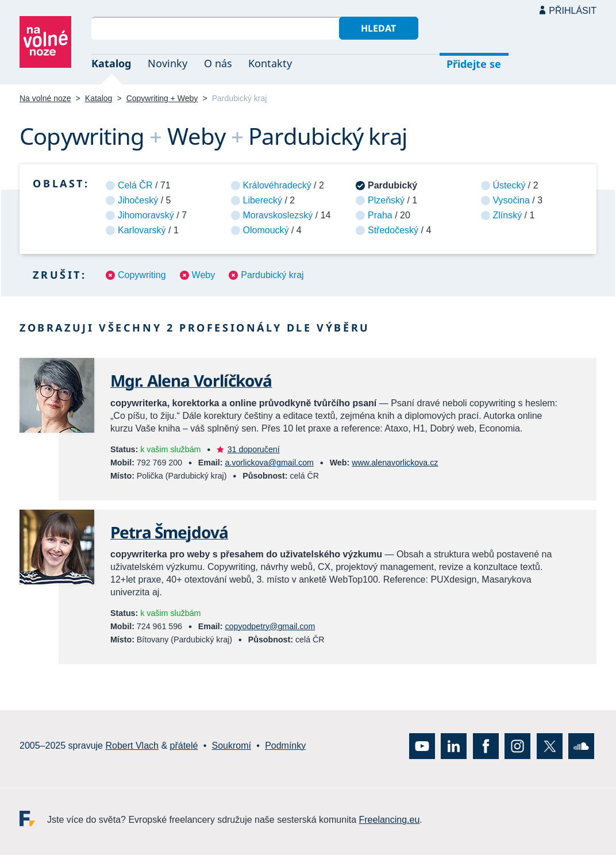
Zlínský (508, 215)
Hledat (378, 28)
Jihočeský (138, 200)
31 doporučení (254, 449)
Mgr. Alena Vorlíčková (191, 380)
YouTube (422, 746)
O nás (218, 63)
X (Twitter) (550, 746)
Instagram (517, 746)
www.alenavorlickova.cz (395, 463)
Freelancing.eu (33, 818)
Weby (204, 275)
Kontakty (270, 63)
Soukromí (232, 746)
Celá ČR (135, 185)
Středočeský (393, 230)
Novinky (168, 63)
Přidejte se (474, 64)
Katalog (111, 63)
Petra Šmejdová (169, 532)
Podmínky (285, 746)
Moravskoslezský (278, 215)
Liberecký (263, 200)
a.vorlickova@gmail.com (269, 463)
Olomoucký (266, 230)
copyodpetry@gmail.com (270, 626)
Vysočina (511, 200)
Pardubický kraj (272, 275)
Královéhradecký (277, 185)
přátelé (184, 746)
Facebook (486, 746)
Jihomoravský (146, 215)
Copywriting (142, 275)
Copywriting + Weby (162, 98)
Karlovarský (142, 230)
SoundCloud (581, 746)
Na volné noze (45, 98)
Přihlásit (573, 11)
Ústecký (509, 185)
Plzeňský (386, 200)
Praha (380, 215)
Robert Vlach (132, 746)
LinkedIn (454, 746)
